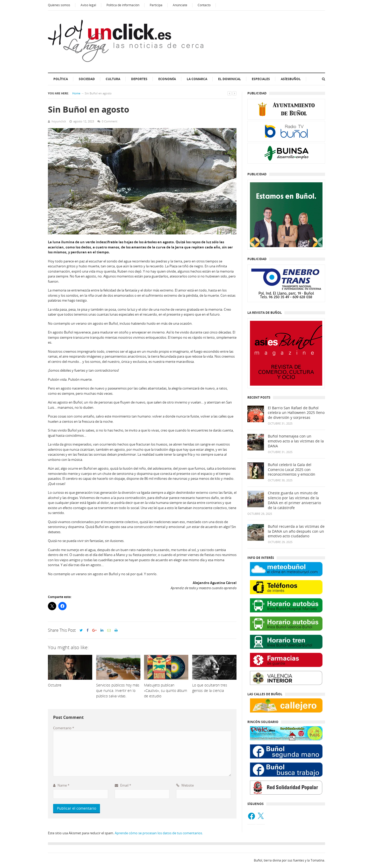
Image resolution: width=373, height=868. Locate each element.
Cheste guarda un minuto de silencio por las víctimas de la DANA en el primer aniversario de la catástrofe (294, 500)
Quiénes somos (59, 5)
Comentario (64, 728)
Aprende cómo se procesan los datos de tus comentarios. (159, 833)
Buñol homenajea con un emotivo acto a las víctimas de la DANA (296, 441)
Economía (167, 79)
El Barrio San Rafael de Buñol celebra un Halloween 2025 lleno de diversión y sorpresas (296, 413)
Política (61, 79)
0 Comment (110, 121)
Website (185, 785)
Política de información (123, 5)
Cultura (113, 79)
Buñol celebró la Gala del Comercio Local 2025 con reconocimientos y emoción (292, 470)
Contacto (204, 5)
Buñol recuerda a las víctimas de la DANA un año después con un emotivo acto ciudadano (296, 531)
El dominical (229, 79)
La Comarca (197, 79)
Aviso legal (88, 5)
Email (123, 785)
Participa (156, 5)
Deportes (139, 79)
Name (61, 785)
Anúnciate (180, 5)
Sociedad (87, 79)
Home (76, 93)
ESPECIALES (261, 79)
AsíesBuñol (291, 79)
